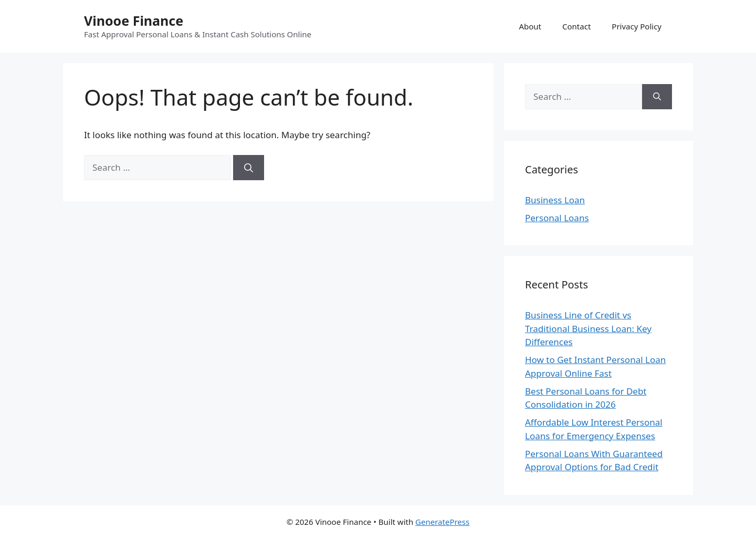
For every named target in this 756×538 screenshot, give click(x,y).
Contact (576, 26)
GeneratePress (442, 522)
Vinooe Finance (134, 20)
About (530, 26)
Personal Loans (557, 218)
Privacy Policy (637, 26)
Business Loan (555, 200)
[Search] (249, 168)
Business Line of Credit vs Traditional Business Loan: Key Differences (588, 328)
